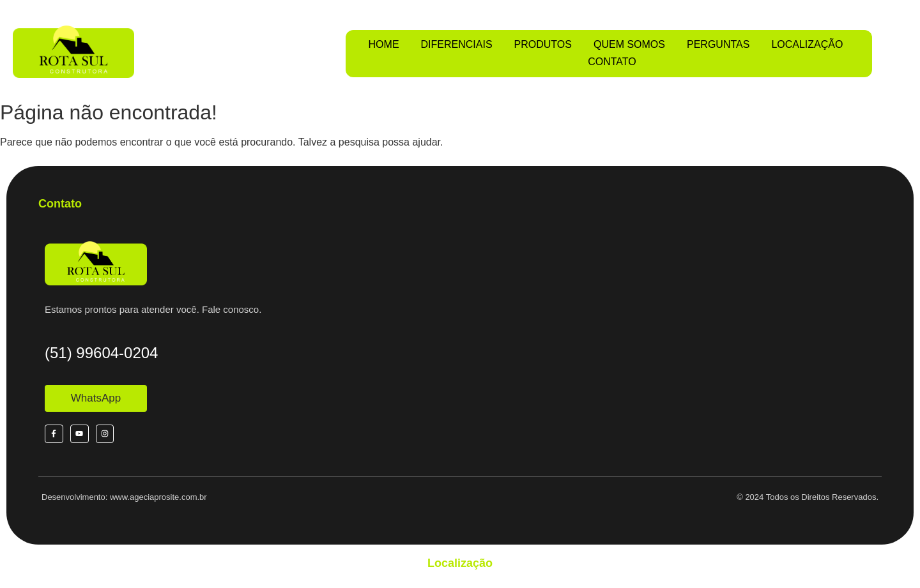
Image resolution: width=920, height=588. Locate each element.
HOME (384, 44)
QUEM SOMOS (629, 44)
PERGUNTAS (718, 44)
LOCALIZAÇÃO (807, 44)
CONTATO (612, 62)
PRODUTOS (543, 44)
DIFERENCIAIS (457, 44)
